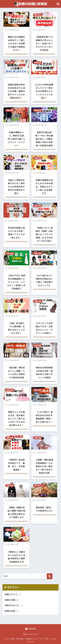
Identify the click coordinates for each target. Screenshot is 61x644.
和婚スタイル (10, 530)
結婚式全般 (10, 15)
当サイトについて (31, 634)
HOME (30, 629)
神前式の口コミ (39, 486)
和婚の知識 (38, 63)
